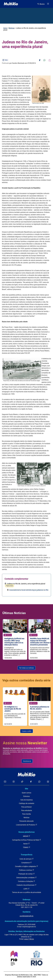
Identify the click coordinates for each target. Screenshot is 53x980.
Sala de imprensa (27, 800)
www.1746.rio (29, 939)
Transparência (27, 855)
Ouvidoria (26, 912)
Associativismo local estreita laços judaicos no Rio (29, 590)
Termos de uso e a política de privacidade (26, 892)
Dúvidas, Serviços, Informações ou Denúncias (26, 931)
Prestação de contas (26, 874)
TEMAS (27, 847)
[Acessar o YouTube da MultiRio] (5, 782)
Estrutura (26, 796)
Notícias (12, 28)
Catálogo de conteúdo (27, 803)
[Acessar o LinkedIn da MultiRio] (48, 782)
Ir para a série (27, 731)
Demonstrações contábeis (26, 878)
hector (26, 844)
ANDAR (26, 836)
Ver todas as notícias (26, 668)
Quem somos (26, 793)
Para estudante (27, 810)
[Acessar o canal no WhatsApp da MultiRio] (39, 782)
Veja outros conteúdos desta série (26, 680)
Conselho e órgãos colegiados (26, 866)
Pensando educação (26, 821)
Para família (27, 814)
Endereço (26, 900)
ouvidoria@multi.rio (26, 916)
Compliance (26, 863)
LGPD (26, 889)
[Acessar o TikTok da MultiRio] (22, 782)
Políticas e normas (27, 870)
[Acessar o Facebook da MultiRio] (31, 782)
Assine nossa (25, 743)
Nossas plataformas (27, 832)
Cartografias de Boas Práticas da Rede (27, 840)
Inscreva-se (27, 761)
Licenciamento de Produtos (27, 825)
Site (26, 789)
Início (5, 28)
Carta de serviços (27, 859)
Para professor (26, 807)
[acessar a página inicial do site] (11, 4)
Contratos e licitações (26, 881)
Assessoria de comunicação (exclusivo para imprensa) (26, 921)
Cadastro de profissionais (26, 885)
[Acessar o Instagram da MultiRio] (14, 782)
